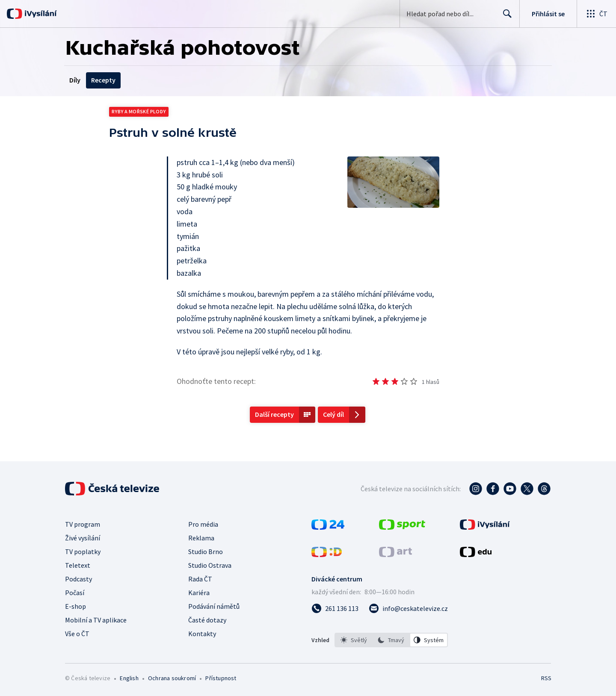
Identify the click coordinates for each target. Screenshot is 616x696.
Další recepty (274, 414)
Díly (75, 80)
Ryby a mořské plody (139, 111)
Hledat (505, 17)
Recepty (103, 80)
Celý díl (333, 414)
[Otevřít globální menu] (596, 14)
